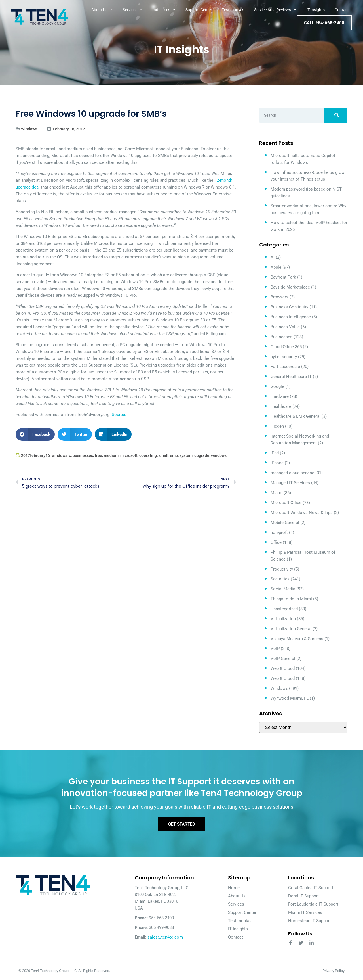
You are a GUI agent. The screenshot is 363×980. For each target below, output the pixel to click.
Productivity (282, 569)
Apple (276, 267)
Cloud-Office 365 (286, 347)
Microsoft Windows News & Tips (302, 513)
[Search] (336, 115)
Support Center (199, 10)
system (186, 455)
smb (174, 455)
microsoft (129, 455)
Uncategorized (284, 609)
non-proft (279, 532)
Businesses (281, 337)
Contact (342, 10)
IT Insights (315, 10)
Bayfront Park (283, 277)
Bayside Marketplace (290, 287)
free (98, 455)
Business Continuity (289, 307)
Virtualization (283, 619)
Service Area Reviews (275, 10)
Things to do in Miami (291, 599)
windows (219, 455)
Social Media (283, 589)
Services (133, 10)
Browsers (279, 297)
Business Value (285, 327)
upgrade (202, 455)
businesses (83, 455)
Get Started (182, 824)
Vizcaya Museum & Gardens (297, 639)
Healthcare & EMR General (296, 416)
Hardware (280, 396)
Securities (280, 579)
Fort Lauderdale (285, 367)
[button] (35, 434)
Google (277, 386)
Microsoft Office (286, 503)
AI (273, 257)
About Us (102, 10)
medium (111, 455)
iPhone (277, 463)
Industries (164, 10)
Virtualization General (291, 629)
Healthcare (281, 406)
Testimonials (233, 10)
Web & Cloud (283, 668)
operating (148, 455)
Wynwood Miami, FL (290, 698)
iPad (275, 453)
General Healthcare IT (291, 377)
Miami (277, 493)
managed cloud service (292, 473)
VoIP (275, 649)
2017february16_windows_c (46, 455)
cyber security (284, 357)
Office (276, 542)
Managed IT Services (290, 483)
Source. (119, 415)
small (163, 455)
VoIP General (283, 659)
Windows (29, 129)
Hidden (277, 426)
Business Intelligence (291, 317)
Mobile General (285, 523)
